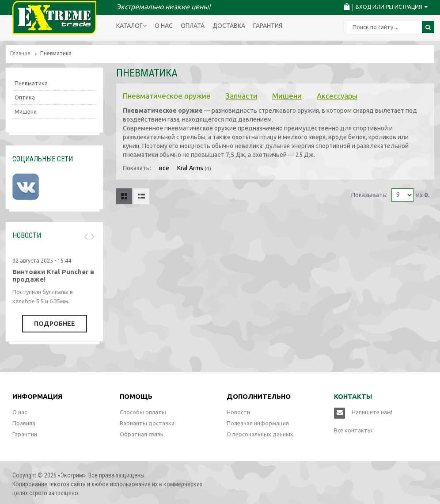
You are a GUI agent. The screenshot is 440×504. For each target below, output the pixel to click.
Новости (238, 412)
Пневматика (31, 83)
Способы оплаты (143, 412)
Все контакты (353, 430)
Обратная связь (142, 434)
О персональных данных (260, 434)
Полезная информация (258, 423)
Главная (20, 53)
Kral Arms (190, 168)
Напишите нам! (372, 412)
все (164, 168)
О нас (164, 26)
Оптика (25, 97)
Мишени (287, 96)
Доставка (229, 26)
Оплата (193, 26)
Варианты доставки (147, 423)
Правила (24, 423)
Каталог (131, 26)
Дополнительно (259, 396)
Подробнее (55, 324)
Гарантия (268, 26)
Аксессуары (337, 96)
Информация (37, 396)
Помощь (136, 396)
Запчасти (242, 96)
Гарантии (25, 434)
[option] (54, 291)
